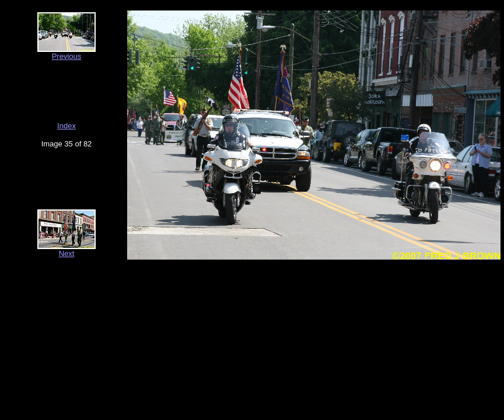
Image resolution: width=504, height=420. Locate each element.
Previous (67, 56)
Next (67, 253)
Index (66, 126)
